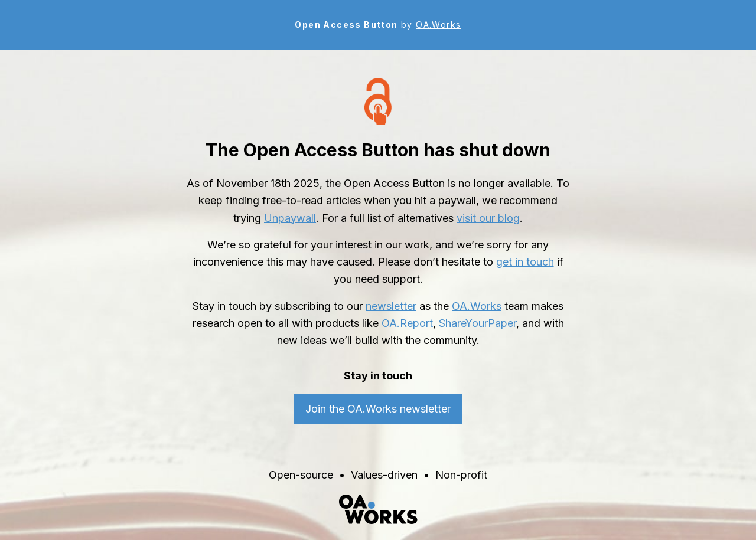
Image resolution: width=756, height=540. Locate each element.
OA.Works (438, 24)
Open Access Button (346, 24)
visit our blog (488, 218)
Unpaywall (290, 218)
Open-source (301, 475)
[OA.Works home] (378, 509)
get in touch (525, 262)
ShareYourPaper (478, 323)
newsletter (391, 306)
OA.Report (407, 323)
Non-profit (461, 475)
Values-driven (384, 475)
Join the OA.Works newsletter (378, 409)
